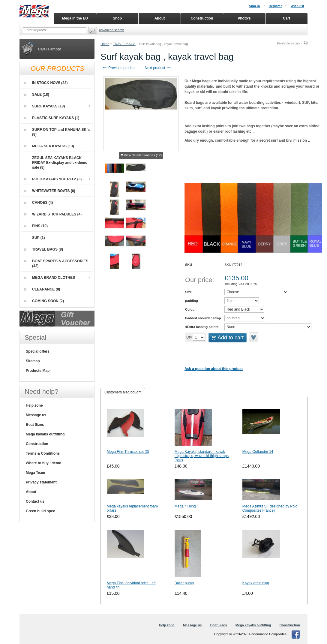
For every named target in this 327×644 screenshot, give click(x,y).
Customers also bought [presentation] (123, 392)
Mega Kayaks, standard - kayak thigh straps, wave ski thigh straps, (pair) (202, 456)
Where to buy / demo (43, 463)
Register (275, 6)
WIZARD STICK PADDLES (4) (53, 214)
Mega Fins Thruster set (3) (128, 452)
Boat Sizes (35, 425)
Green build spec (40, 511)
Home (105, 44)
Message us (36, 415)
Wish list (297, 6)
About (31, 492)
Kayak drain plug (256, 583)
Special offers (38, 351)
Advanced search (112, 30)
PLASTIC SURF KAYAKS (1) (52, 118)
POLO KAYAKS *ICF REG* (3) (53, 179)
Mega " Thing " (186, 506)
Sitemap (33, 361)
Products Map (38, 371)
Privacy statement (41, 482)
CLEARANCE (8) (42, 289)
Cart (286, 18)
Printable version (289, 43)
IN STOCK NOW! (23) (46, 83)
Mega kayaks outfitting (45, 434)
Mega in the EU (75, 18)
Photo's (244, 18)
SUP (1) (34, 238)
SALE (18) (37, 95)
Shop (117, 18)
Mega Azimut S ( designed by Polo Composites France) (270, 508)
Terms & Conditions (43, 453)
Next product (158, 68)
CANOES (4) (39, 203)
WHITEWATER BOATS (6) (50, 191)
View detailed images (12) (141, 155)
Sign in (254, 6)
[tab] (123, 393)
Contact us (35, 501)
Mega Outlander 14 (258, 452)
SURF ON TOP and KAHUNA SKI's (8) (57, 132)
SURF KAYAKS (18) (45, 106)
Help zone (34, 405)
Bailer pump (184, 583)
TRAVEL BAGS (124, 44)
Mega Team (35, 473)
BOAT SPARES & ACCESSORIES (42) (56, 263)
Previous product (119, 68)
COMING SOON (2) (44, 301)
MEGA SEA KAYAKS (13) (49, 146)
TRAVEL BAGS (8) (44, 249)
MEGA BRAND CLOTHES (50, 278)
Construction (37, 444)
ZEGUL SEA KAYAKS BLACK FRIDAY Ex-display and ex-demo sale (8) (56, 163)
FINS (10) (36, 226)
